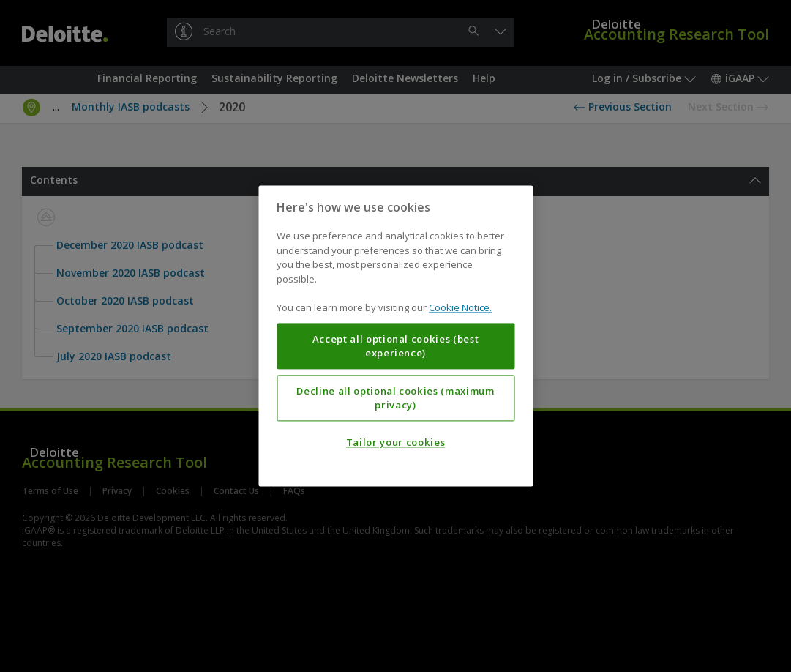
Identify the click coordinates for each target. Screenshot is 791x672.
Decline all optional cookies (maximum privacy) (395, 398)
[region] (395, 336)
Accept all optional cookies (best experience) (396, 346)
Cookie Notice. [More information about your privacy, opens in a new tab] (460, 308)
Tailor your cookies (395, 443)
